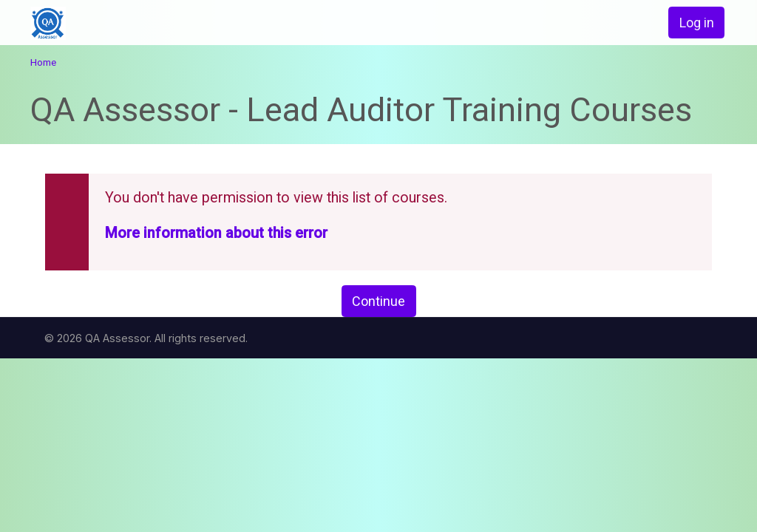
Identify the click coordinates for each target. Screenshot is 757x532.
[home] (100, 23)
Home (43, 62)
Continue (378, 301)
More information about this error (216, 233)
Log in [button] (697, 23)
